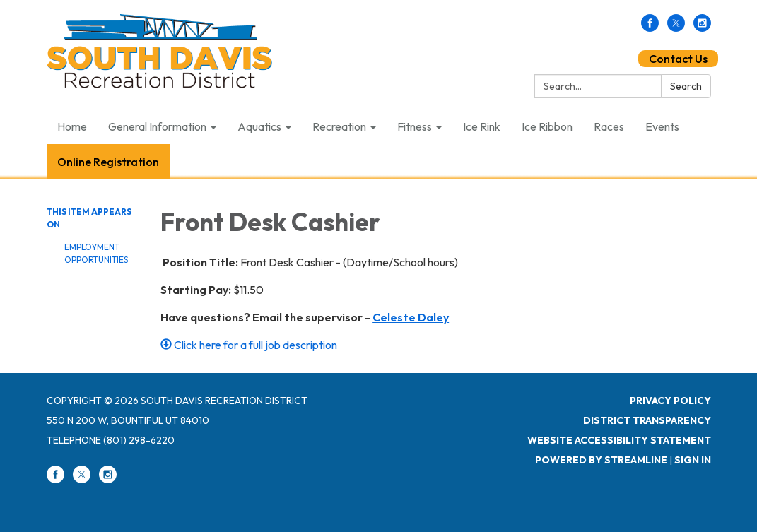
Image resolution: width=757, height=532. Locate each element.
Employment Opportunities (96, 253)
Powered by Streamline (601, 460)
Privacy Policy (670, 401)
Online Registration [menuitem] (108, 162)
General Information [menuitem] (157, 126)
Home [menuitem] (72, 126)
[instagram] (702, 28)
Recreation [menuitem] (339, 126)
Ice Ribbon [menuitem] (547, 126)
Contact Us (678, 59)
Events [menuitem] (662, 126)
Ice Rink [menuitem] (482, 126)
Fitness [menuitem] (415, 126)
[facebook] (650, 28)
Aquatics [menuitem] (259, 126)
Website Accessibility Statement (619, 440)
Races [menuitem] (609, 126)
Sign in (693, 460)
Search (686, 86)
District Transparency (647, 420)
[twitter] (676, 28)
